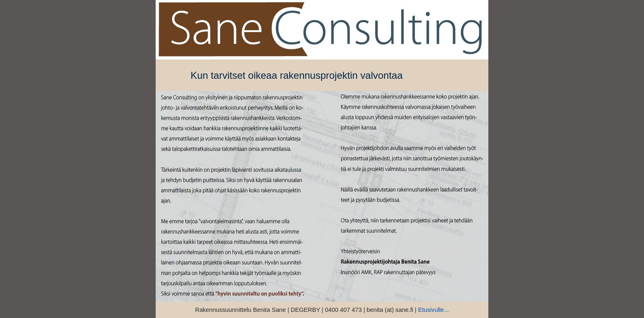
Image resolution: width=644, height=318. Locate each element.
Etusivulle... (434, 310)
